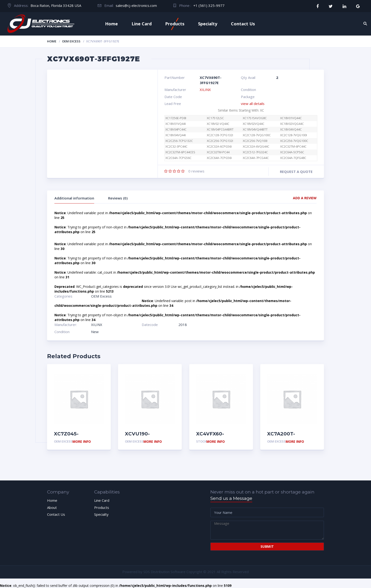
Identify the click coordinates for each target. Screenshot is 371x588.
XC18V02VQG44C (292, 124)
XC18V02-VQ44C (218, 124)
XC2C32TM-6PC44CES (180, 152)
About (52, 507)
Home (111, 24)
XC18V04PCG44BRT (220, 129)
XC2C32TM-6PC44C (293, 147)
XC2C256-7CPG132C (179, 141)
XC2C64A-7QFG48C (293, 158)
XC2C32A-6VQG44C (256, 147)
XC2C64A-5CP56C (292, 152)
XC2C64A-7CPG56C (181, 158)
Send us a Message (231, 498)
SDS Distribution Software (164, 572)
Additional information (74, 198)
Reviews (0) (118, 198)
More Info (82, 442)
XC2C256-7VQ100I (255, 141)
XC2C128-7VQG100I (294, 135)
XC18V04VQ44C (291, 129)
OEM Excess (71, 41)
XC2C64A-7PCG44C (256, 158)
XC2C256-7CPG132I (220, 141)
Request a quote (296, 172)
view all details (253, 104)
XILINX (205, 90)
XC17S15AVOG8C (255, 118)
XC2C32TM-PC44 (218, 152)
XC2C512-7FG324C (255, 152)
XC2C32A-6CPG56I (219, 147)
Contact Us (243, 24)
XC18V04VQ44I (176, 135)
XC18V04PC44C (176, 129)
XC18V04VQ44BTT (255, 129)
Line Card (142, 24)
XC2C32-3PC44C (176, 147)
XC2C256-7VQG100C (294, 141)
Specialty (208, 24)
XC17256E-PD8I (176, 118)
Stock (201, 441)
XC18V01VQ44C (291, 118)
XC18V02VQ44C (254, 124)
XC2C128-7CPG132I (220, 135)
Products (175, 24)
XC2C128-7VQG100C (257, 135)
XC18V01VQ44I (176, 124)
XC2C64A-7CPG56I (219, 158)
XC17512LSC (215, 118)
